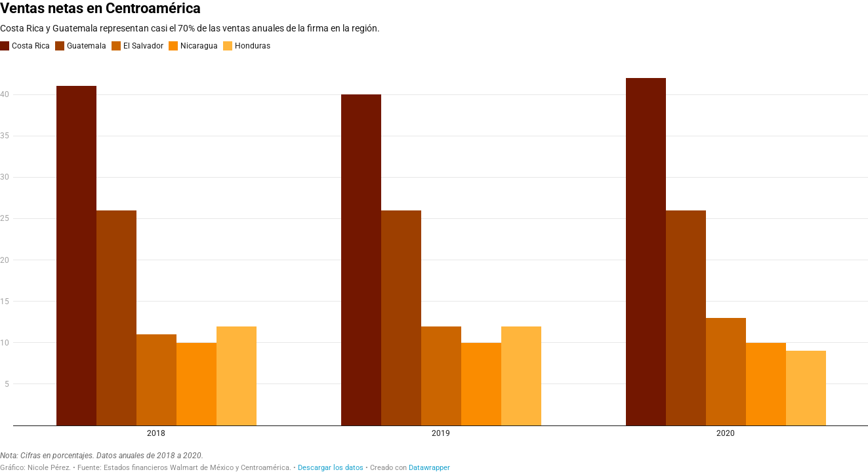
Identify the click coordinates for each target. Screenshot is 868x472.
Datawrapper (429, 468)
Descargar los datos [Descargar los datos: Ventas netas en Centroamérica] (331, 468)
